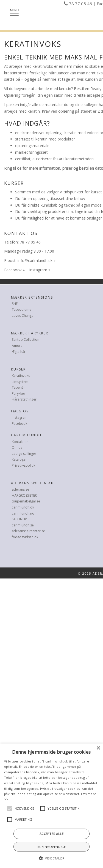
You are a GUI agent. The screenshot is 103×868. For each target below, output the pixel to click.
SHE (15, 304)
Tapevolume (22, 309)
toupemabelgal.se (26, 501)
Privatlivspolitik (23, 465)
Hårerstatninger (24, 399)
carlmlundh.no (23, 513)
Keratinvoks (21, 376)
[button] (51, 858)
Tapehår (18, 387)
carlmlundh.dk (23, 507)
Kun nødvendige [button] (52, 847)
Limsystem (20, 382)
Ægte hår (19, 352)
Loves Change (23, 316)
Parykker (19, 394)
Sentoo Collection (26, 340)
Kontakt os (20, 442)
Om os (17, 447)
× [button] (98, 748)
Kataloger (19, 459)
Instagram (38, 270)
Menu (16, 13)
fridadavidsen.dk (25, 537)
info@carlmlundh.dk (35, 260)
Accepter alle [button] (51, 834)
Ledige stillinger (24, 454)
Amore (17, 346)
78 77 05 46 (80, 4)
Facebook (13, 270)
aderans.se (20, 489)
